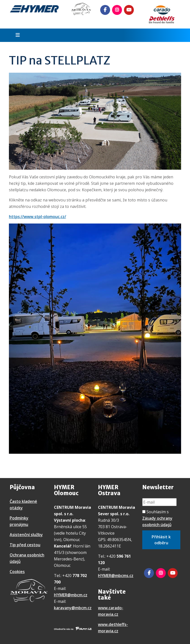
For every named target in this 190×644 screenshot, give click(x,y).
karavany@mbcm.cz (73, 608)
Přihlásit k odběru (161, 540)
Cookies (17, 572)
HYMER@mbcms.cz (116, 576)
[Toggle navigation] (16, 35)
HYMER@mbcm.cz (71, 595)
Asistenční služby (26, 535)
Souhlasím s (157, 518)
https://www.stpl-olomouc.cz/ (37, 217)
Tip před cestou (25, 545)
